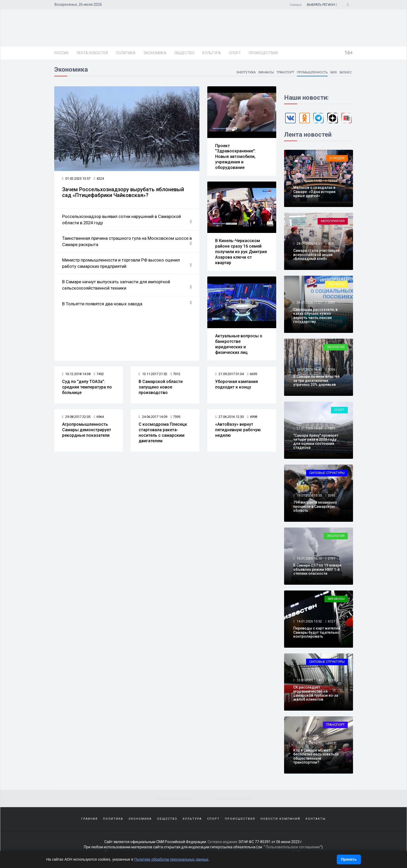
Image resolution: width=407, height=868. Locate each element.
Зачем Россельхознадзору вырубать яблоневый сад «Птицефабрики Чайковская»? (123, 192)
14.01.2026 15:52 (309, 621)
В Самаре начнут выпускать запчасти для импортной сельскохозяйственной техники (127, 285)
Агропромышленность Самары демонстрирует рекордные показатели (87, 430)
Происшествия (263, 53)
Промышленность (312, 72)
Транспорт (285, 72)
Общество (184, 53)
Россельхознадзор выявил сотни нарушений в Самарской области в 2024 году (127, 220)
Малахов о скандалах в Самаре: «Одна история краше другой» (314, 192)
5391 (332, 495)
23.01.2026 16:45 (309, 369)
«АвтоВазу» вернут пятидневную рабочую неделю (238, 430)
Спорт (235, 53)
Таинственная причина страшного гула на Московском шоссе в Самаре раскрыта (127, 241)
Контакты (316, 819)
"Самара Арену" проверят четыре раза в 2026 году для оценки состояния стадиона (316, 441)
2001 (332, 302)
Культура (212, 53)
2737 (332, 558)
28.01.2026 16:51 (309, 244)
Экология (336, 347)
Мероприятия (333, 221)
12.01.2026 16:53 (309, 743)
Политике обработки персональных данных (171, 859)
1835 (332, 428)
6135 (332, 680)
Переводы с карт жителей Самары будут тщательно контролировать (317, 632)
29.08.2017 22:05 (76, 417)
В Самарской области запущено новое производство (161, 387)
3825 (332, 743)
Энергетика (245, 72)
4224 (99, 179)
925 (331, 244)
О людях (337, 158)
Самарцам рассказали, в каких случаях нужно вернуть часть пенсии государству (315, 316)
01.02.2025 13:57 (76, 179)
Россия (61, 53)
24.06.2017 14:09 (153, 417)
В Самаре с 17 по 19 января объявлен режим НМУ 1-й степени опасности (317, 569)
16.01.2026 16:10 (309, 558)
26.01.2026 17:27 (309, 302)
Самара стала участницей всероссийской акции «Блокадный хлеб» (316, 255)
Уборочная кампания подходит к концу (237, 384)
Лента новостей (92, 53)
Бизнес (346, 72)
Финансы (266, 72)
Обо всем (336, 284)
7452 (99, 374)
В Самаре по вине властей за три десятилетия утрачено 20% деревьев (316, 380)
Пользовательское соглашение (293, 847)
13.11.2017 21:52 (153, 374)
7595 (176, 417)
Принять (349, 859)
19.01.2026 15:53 (309, 495)
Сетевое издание (223, 842)
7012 (176, 374)
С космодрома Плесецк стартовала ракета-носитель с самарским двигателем (163, 432)
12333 (332, 181)
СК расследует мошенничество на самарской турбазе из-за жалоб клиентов (316, 693)
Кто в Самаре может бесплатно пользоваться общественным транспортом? (316, 756)
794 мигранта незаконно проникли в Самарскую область (315, 506)
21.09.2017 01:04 (229, 374)
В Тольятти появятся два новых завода (127, 304)
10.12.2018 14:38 (76, 374)
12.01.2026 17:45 (309, 680)
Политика (126, 53)
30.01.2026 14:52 (309, 181)
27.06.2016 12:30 (229, 417)
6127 (332, 621)
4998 (252, 417)
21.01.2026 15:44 (309, 428)
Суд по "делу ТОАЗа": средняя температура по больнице (87, 387)
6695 (252, 374)
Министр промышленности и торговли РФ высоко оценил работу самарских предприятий (127, 263)
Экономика (155, 53)
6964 (99, 417)
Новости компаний (280, 819)
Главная (89, 819)
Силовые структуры (327, 473)
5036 (332, 369)
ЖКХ (333, 72)
